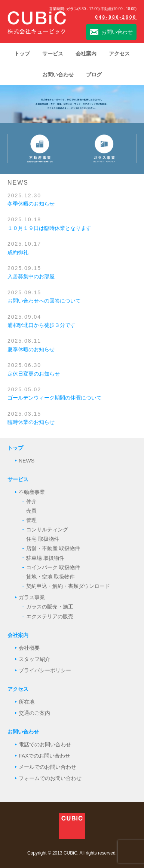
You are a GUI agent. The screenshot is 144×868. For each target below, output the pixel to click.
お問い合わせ (111, 32)
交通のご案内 (34, 713)
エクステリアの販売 (50, 616)
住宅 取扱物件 (43, 539)
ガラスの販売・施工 (50, 607)
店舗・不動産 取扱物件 (53, 548)
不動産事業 (32, 492)
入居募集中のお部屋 (31, 276)
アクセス (18, 689)
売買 (31, 511)
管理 (31, 520)
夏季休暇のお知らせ (31, 349)
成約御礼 (18, 252)
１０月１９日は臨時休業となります (49, 228)
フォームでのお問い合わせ (50, 778)
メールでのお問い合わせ (48, 767)
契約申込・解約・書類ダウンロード (68, 586)
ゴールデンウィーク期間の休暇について (55, 398)
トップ (15, 448)
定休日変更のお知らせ (34, 374)
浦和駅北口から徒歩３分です (42, 325)
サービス (18, 479)
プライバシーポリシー (45, 670)
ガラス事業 (32, 597)
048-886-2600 (116, 17)
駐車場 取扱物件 (45, 558)
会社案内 (18, 635)
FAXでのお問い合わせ (45, 756)
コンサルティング (47, 529)
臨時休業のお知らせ (31, 422)
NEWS (27, 461)
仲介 (31, 501)
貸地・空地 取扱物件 (50, 577)
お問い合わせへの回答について (44, 301)
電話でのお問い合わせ (45, 744)
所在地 (27, 702)
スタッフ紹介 (34, 659)
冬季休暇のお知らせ (31, 204)
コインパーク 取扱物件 (53, 567)
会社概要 (29, 648)
